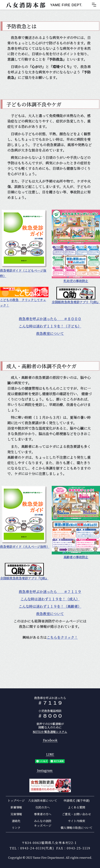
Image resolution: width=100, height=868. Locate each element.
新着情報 (16, 807)
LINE (50, 755)
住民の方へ (43, 807)
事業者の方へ (43, 814)
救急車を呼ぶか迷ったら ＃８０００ (50, 319)
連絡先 (16, 821)
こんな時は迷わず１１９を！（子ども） (50, 326)
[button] (94, 5)
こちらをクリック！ (62, 637)
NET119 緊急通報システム (50, 732)
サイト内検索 (77, 821)
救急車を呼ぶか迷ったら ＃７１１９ (50, 591)
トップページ (16, 800)
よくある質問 (76, 807)
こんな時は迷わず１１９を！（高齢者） (50, 606)
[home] (42, 5)
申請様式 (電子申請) (77, 800)
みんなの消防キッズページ (43, 823)
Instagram (45, 771)
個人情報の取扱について (77, 828)
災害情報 (16, 814)
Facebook (50, 740)
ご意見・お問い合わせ (76, 814)
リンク (16, 828)
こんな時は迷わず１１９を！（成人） (50, 599)
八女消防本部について (43, 800)
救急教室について (50, 333)
